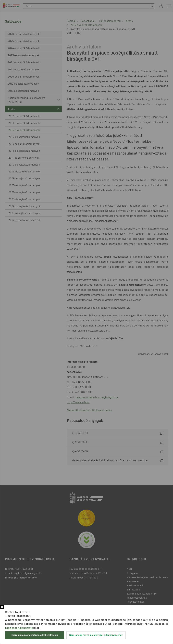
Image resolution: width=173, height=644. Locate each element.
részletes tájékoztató (19, 628)
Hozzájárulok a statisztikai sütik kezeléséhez (35, 635)
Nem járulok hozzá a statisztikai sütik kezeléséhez (96, 635)
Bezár (2, 607)
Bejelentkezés (161, 6)
